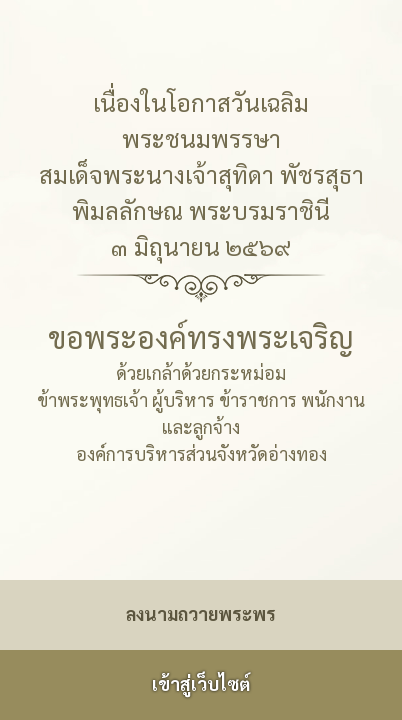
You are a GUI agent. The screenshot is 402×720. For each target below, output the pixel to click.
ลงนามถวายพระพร (201, 613)
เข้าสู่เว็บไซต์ (201, 683)
